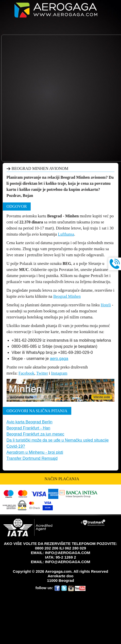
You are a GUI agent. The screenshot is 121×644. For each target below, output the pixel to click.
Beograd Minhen (67, 296)
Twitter (42, 373)
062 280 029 (75, 548)
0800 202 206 (47, 548)
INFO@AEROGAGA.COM (67, 553)
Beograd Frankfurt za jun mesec (36, 434)
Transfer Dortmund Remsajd (32, 458)
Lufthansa (66, 234)
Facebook (26, 373)
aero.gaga (59, 359)
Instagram (59, 373)
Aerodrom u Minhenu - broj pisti (35, 452)
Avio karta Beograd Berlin (30, 422)
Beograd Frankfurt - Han (29, 428)
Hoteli (106, 305)
